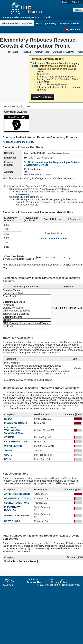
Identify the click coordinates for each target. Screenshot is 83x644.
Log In (65, 2)
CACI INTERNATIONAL (17, 442)
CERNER (9, 437)
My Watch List (72, 30)
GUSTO (8, 455)
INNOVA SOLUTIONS (16, 423)
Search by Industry (46, 23)
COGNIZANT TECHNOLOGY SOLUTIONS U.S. (14, 430)
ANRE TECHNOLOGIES (17, 494)
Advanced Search (69, 23)
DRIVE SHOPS (12, 521)
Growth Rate (42, 52)
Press (52, 580)
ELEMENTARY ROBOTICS (12, 508)
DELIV (8, 459)
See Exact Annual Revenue (59, 153)
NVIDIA (8, 419)
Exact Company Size (45, 158)
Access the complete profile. (18, 142)
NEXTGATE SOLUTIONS (17, 498)
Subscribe (76, 2)
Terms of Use (34, 582)
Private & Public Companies (17, 23)
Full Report (46, 380)
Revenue (27, 52)
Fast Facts (12, 52)
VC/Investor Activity (64, 52)
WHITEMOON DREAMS (17, 515)
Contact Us (33, 580)
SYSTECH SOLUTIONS (17, 503)
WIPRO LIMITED (13, 446)
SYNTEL (9, 450)
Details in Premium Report (54, 239)
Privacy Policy (59, 582)
